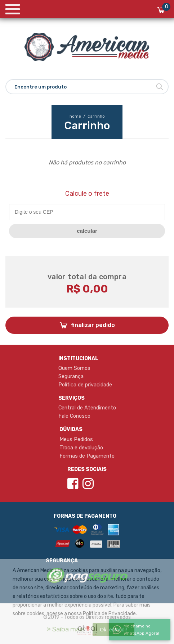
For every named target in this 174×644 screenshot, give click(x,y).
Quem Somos (74, 368)
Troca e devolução (81, 448)
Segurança (71, 376)
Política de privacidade (85, 385)
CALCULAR (87, 231)
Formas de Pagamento (87, 456)
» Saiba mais (66, 629)
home (78, 116)
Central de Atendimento (87, 408)
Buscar (160, 87)
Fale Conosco (74, 416)
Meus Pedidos (76, 439)
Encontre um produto (41, 87)
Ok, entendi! (113, 630)
